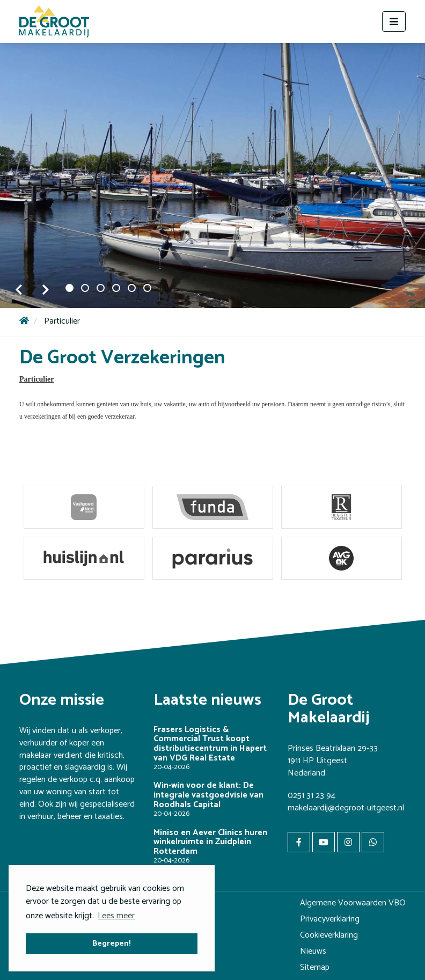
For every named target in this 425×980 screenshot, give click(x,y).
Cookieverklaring (329, 935)
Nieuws (313, 951)
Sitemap (315, 967)
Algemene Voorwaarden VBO (353, 903)
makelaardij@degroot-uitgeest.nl (346, 808)
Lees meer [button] (116, 916)
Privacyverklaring (330, 919)
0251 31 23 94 (312, 796)
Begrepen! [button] (112, 944)
